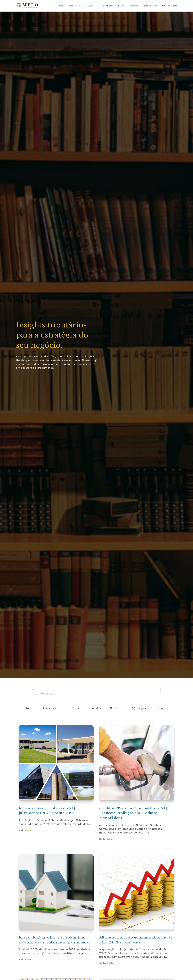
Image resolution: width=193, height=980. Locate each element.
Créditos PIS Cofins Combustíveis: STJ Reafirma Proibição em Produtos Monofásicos (133, 813)
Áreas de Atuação (105, 6)
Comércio (116, 708)
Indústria (73, 708)
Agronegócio (140, 708)
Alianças (89, 6)
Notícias (122, 6)
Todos (30, 708)
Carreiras (134, 6)
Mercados (94, 708)
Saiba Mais (26, 830)
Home (60, 6)
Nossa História (74, 6)
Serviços (162, 708)
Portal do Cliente (169, 6)
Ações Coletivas (150, 6)
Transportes (50, 708)
